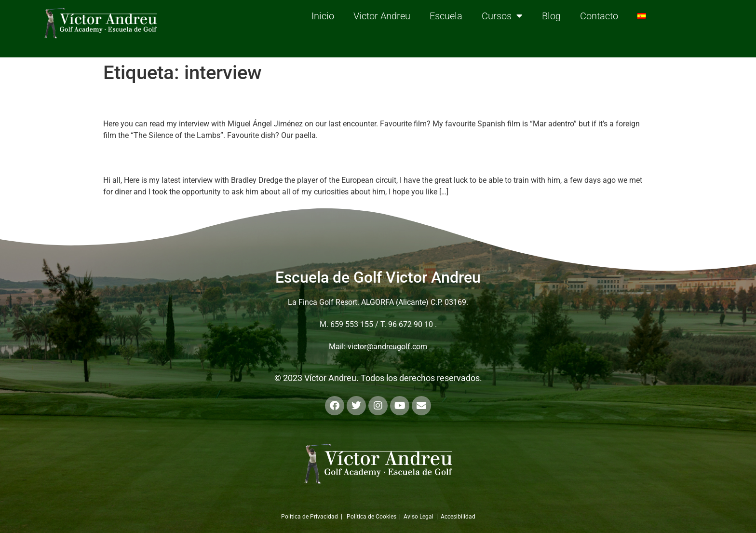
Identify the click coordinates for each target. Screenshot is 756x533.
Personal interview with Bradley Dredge (237, 158)
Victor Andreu (382, 16)
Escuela (446, 16)
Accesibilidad (458, 517)
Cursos (502, 16)
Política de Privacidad (310, 517)
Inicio (323, 16)
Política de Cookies (371, 517)
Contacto (599, 16)
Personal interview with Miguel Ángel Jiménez (262, 101)
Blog (551, 16)
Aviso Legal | (422, 517)
